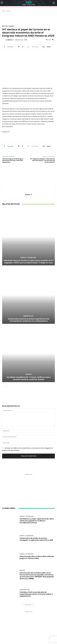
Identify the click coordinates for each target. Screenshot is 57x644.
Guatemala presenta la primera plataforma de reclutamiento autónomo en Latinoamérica (28, 320)
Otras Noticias (25, 590)
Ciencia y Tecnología (28, 258)
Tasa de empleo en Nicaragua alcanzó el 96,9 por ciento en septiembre (13, 160)
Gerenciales (28, 316)
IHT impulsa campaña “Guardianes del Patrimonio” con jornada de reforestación (42, 160)
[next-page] (7, 386)
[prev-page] (4, 386)
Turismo (11, 26)
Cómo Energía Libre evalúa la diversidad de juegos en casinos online (37, 557)
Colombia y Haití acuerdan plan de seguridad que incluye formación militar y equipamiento (36, 594)
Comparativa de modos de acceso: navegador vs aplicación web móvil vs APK (36, 539)
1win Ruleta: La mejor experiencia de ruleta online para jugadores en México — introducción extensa (37, 521)
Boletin (9, 11)
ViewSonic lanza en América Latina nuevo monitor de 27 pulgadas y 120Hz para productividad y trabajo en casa (29, 261)
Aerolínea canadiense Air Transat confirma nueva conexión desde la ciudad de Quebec (29, 378)
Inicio (4, 11)
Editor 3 (10, 40)
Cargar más (28, 605)
